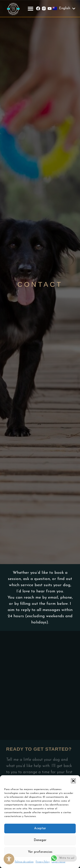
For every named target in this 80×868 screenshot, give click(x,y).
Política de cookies (24, 862)
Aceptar (40, 828)
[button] (73, 781)
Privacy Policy (43, 862)
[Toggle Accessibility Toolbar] (9, 859)
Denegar (40, 840)
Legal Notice (58, 862)
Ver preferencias (40, 852)
